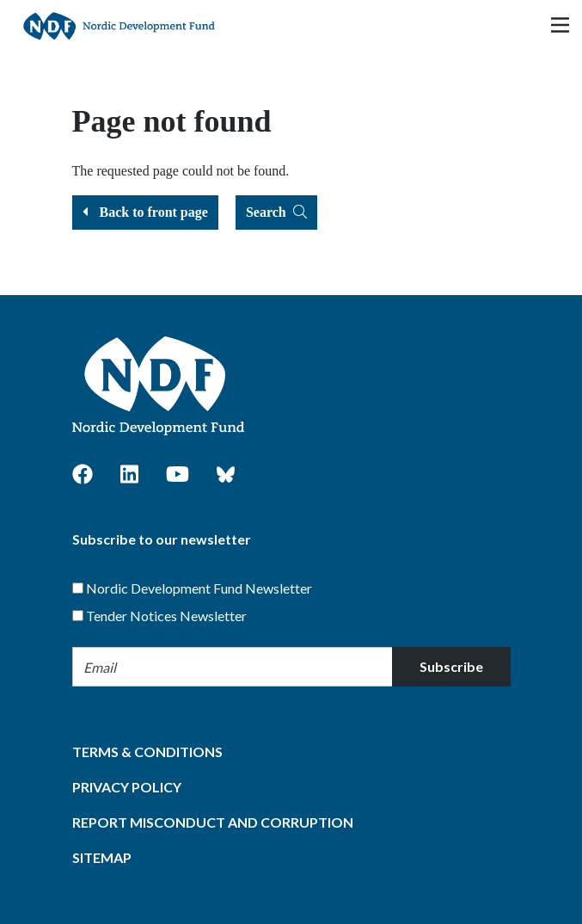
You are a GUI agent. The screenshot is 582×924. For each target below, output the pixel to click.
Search (276, 212)
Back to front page (145, 212)
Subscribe (451, 666)
